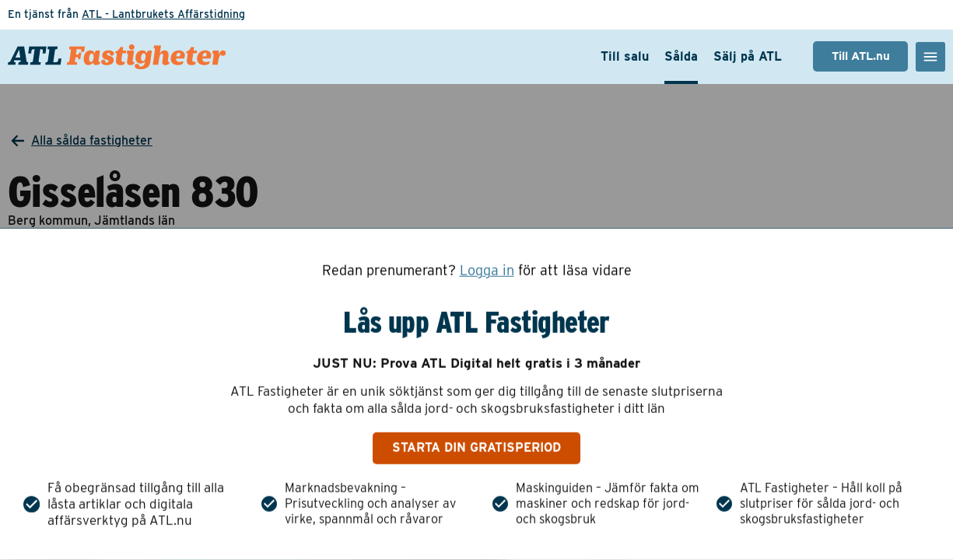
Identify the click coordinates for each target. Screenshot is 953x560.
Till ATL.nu (861, 56)
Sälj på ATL (748, 56)
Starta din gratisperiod (476, 448)
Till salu (625, 56)
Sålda (681, 56)
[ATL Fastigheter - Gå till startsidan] (117, 57)
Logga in (487, 271)
